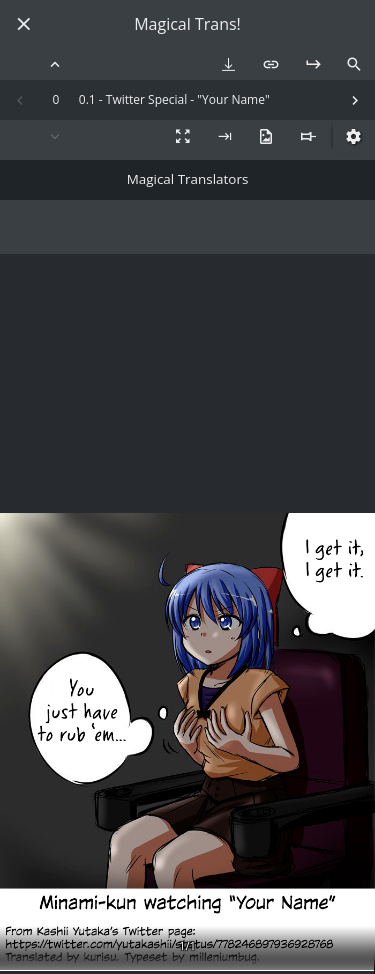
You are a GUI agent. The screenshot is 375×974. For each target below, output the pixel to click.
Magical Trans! (187, 24)
